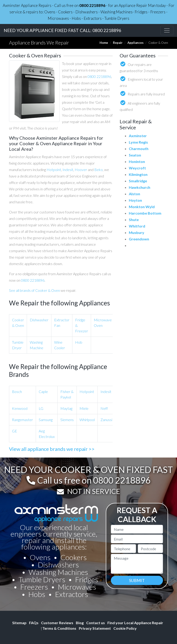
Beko (99, 170)
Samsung (46, 420)
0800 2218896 (92, 5)
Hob (79, 342)
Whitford (137, 226)
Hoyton (135, 200)
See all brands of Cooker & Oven (34, 290)
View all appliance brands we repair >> (52, 449)
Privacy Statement (95, 628)
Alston (134, 194)
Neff (104, 408)
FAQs (34, 623)
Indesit (68, 170)
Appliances (136, 43)
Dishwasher (39, 320)
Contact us (96, 623)
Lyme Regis (138, 142)
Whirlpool (87, 420)
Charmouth (139, 149)
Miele (84, 408)
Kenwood (20, 408)
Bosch (17, 391)
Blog (80, 623)
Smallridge (138, 181)
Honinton (137, 161)
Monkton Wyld (142, 207)
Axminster (138, 136)
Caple (43, 391)
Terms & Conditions (58, 628)
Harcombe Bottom (145, 213)
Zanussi (106, 420)
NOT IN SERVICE (94, 491)
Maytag (66, 408)
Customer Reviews (57, 623)
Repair (118, 43)
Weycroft (137, 168)
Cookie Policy (125, 628)
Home (104, 43)
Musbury (137, 232)
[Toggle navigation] (167, 30)
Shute (134, 220)
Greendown (139, 239)
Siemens (67, 420)
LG (41, 408)
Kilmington (138, 174)
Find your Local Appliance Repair (135, 623)
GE (15, 431)
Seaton (135, 155)
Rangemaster (22, 420)
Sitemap (19, 623)
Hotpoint (54, 170)
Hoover (81, 170)
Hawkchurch (140, 187)
